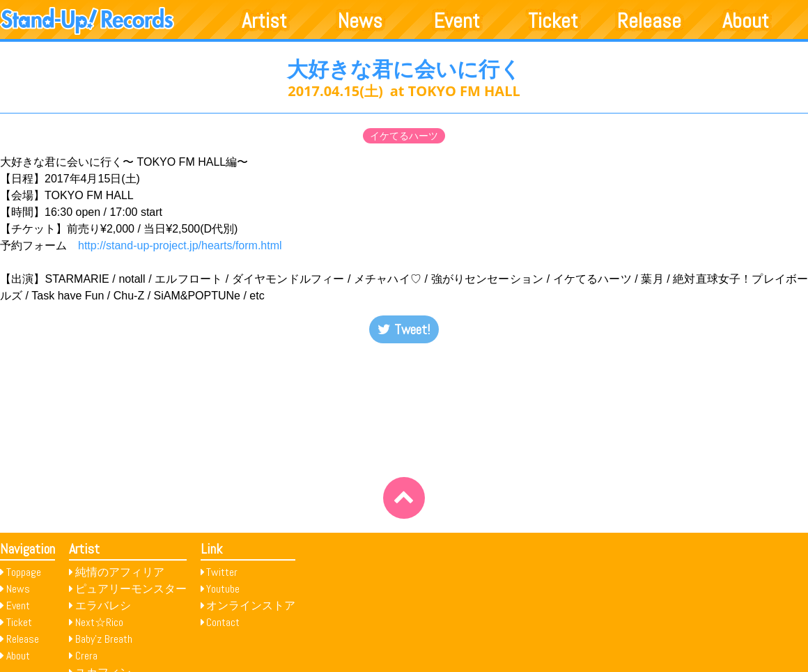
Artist (264, 21)
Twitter (222, 572)
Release (649, 21)
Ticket (553, 21)
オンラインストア (251, 605)
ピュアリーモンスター (131, 589)
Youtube (223, 589)
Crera (86, 656)
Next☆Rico (99, 622)
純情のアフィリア (120, 572)
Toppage (24, 572)
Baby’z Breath (104, 639)
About (746, 21)
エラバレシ (103, 605)
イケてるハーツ (404, 136)
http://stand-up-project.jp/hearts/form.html (180, 245)
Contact (223, 622)
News (360, 21)
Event (457, 21)
